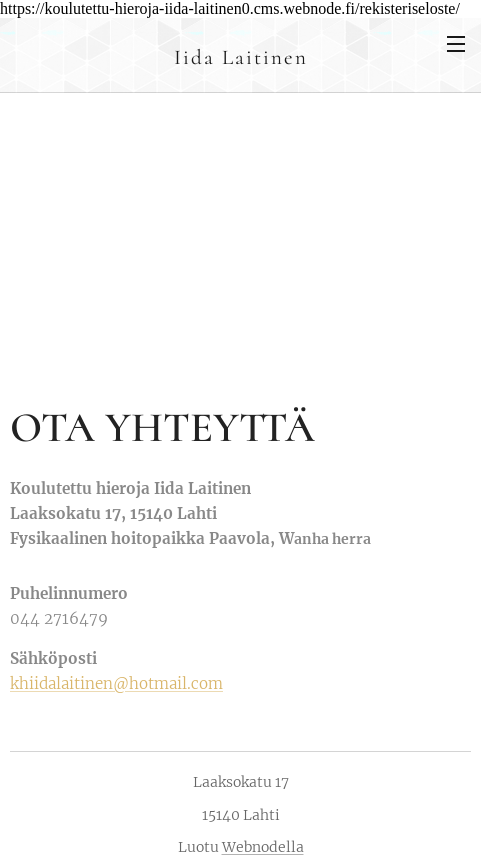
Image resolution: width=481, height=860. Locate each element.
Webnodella (263, 847)
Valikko (456, 44)
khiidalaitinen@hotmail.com (116, 683)
